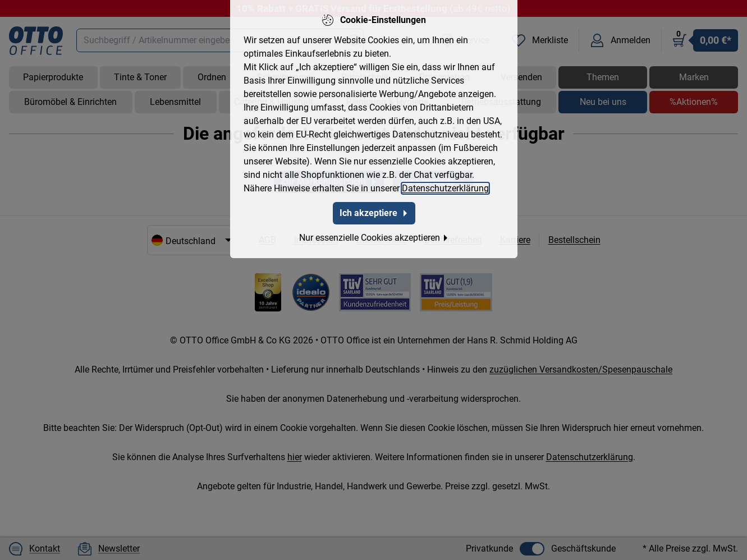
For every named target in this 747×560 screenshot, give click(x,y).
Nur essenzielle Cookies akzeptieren (373, 225)
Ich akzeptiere (373, 201)
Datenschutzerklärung (445, 176)
